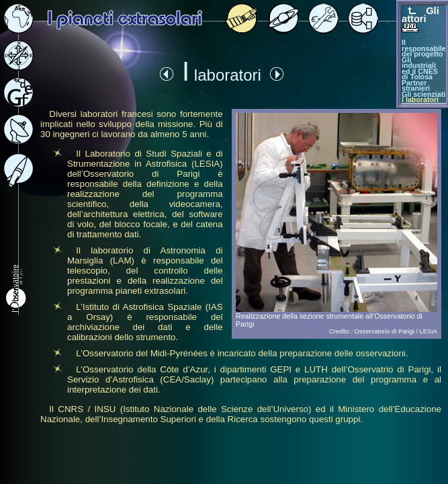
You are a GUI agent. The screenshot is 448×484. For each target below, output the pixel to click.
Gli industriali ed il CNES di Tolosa (420, 69)
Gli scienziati (423, 94)
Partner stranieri (416, 86)
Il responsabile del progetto (424, 48)
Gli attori (420, 15)
